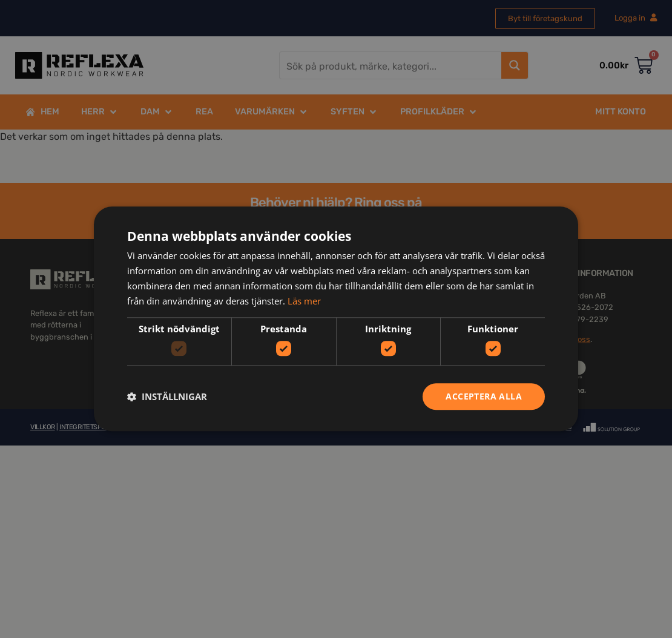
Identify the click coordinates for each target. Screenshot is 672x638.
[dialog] (336, 319)
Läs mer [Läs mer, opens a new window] (304, 301)
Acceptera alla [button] (484, 396)
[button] (167, 396)
